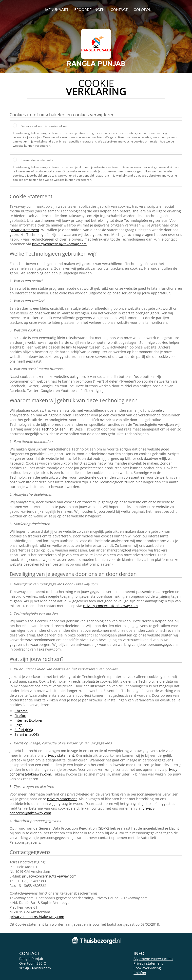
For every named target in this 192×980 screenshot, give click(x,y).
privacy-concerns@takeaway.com (59, 244)
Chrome (21, 711)
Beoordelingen (89, 10)
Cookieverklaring (147, 968)
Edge (19, 725)
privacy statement (24, 230)
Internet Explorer (29, 720)
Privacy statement (148, 963)
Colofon (140, 973)
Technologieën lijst (57, 429)
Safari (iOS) (24, 730)
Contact (119, 10)
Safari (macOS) (27, 734)
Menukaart (57, 10)
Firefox (20, 716)
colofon (143, 10)
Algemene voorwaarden (153, 959)
